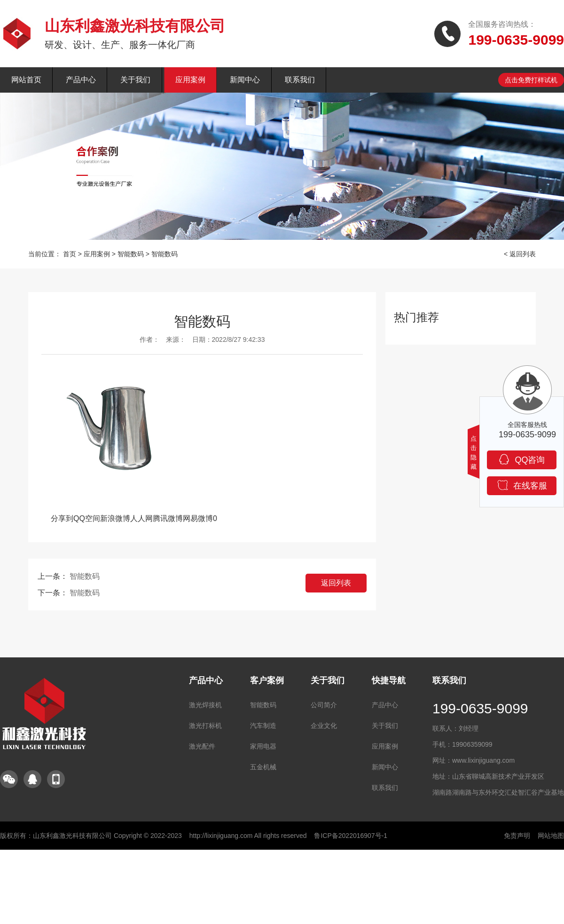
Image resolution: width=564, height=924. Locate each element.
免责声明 (517, 836)
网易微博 (198, 518)
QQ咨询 (521, 459)
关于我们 (135, 80)
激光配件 (202, 746)
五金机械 (263, 767)
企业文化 (324, 726)
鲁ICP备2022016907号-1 (351, 836)
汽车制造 (263, 726)
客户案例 (267, 680)
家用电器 (263, 746)
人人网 (141, 518)
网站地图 (551, 836)
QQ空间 (87, 518)
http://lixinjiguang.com (221, 836)
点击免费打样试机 (531, 80)
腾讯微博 (168, 518)
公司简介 (324, 705)
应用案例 (190, 80)
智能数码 (131, 254)
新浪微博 (115, 518)
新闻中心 (245, 80)
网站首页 (26, 80)
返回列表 (336, 583)
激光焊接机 (205, 705)
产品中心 (81, 80)
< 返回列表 (520, 254)
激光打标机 (205, 726)
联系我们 (300, 80)
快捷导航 (389, 680)
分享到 (62, 518)
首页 (70, 254)
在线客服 (522, 485)
